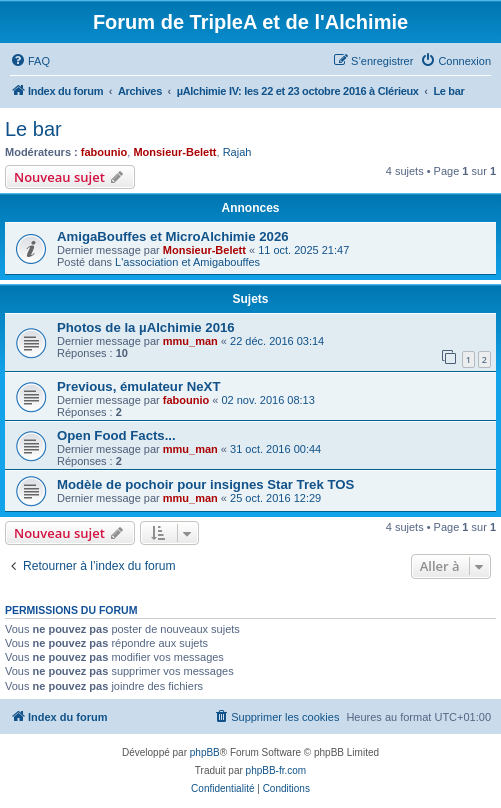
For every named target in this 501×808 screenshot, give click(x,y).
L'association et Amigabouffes (187, 262)
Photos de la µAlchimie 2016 (146, 327)
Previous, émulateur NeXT (138, 386)
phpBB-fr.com (276, 770)
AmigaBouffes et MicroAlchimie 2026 (173, 236)
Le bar (33, 129)
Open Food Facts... (116, 435)
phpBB (205, 752)
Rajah (237, 152)
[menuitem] (30, 61)
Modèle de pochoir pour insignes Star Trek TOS (205, 484)
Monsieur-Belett (174, 152)
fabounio (104, 152)
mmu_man (190, 341)
